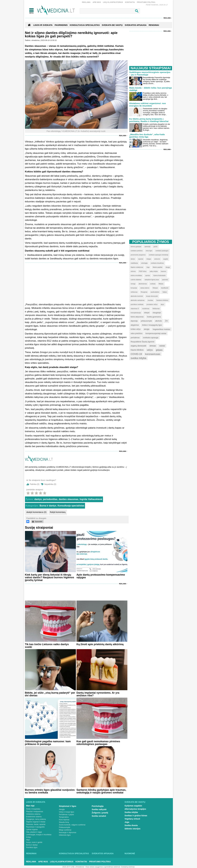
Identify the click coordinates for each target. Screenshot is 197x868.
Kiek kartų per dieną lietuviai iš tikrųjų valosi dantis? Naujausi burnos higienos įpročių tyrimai (50, 577)
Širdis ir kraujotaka (33, 809)
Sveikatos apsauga (103, 853)
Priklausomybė (65, 827)
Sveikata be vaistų (135, 802)
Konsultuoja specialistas (71, 506)
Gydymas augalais (133, 806)
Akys (28, 840)
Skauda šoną (64, 822)
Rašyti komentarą (58, 512)
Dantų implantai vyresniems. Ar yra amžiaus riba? (98, 694)
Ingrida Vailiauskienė (91, 499)
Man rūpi (30, 806)
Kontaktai (130, 2)
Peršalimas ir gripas (66, 815)
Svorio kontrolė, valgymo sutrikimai (72, 825)
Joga (127, 822)
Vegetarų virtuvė (132, 819)
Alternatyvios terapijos (135, 809)
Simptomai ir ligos (68, 806)
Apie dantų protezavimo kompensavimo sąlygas (101, 576)
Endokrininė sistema (34, 817)
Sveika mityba (131, 812)
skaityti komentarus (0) (36, 512)
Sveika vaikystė (99, 809)
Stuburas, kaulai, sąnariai (36, 824)
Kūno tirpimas (64, 820)
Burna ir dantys (48, 506)
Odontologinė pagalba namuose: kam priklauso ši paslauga (48, 743)
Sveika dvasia (131, 825)
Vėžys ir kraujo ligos (67, 812)
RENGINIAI (154, 25)
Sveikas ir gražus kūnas (136, 816)
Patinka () (35, 484)
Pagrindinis (61, 25)
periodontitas (50, 499)
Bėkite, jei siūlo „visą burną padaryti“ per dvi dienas (50, 694)
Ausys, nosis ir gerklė (34, 842)
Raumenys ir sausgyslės (35, 827)
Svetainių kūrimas (128, 867)
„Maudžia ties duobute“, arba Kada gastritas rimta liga (147, 136)
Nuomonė (130, 853)
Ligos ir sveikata (43, 25)
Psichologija (98, 806)
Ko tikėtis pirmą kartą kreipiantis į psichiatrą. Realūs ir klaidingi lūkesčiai (149, 120)
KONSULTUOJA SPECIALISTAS (85, 25)
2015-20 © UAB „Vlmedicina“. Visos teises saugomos (83, 867)
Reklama (86, 2)
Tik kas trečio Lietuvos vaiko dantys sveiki (47, 646)
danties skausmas (69, 499)
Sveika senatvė (99, 816)
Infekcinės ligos (65, 835)
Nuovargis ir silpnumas (68, 832)
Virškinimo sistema (33, 814)
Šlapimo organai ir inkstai (36, 822)
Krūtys (29, 837)
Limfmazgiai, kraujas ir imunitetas (39, 835)
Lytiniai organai (32, 830)
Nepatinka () (50, 484)
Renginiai (31, 853)
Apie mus (97, 2)
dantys (38, 499)
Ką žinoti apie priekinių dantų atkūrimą (100, 644)
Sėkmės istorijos (132, 829)
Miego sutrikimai (65, 830)
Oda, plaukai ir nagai (34, 832)
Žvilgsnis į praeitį (100, 813)
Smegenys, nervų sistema (36, 819)
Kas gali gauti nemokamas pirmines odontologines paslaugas (98, 743)
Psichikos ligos (32, 847)
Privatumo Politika (146, 2)
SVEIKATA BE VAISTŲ (112, 25)
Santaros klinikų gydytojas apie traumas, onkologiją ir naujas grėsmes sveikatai (101, 791)
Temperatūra (64, 817)
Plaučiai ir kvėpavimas (35, 812)
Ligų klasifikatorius (113, 2)
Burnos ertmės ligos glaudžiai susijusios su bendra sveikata (50, 791)
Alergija (62, 809)
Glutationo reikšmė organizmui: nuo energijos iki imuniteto (148, 105)
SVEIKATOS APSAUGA (136, 25)
